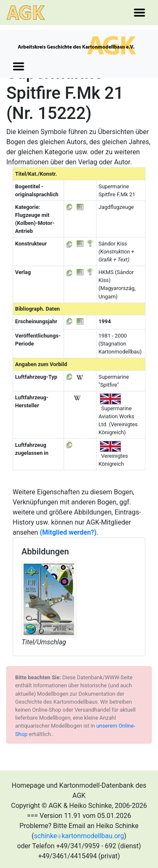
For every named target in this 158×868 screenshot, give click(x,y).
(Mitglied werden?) (68, 532)
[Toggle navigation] (139, 13)
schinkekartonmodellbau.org (79, 836)
